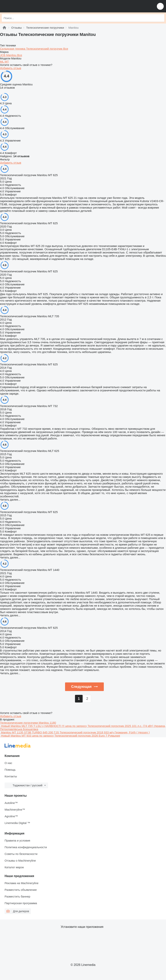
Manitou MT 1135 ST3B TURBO (21, 732)
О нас (8, 763)
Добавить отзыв (11, 68)
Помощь (10, 770)
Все (66, 49)
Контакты (11, 776)
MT (7, 62)
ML (2, 62)
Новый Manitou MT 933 (16, 736)
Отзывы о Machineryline (20, 861)
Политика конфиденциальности (26, 847)
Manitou (12, 55)
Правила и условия (17, 840)
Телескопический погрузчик (45, 49)
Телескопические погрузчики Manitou (28, 723)
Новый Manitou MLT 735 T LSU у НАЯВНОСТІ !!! (33, 726)
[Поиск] (160, 18)
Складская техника (13, 49)
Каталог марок (14, 867)
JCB (3, 55)
